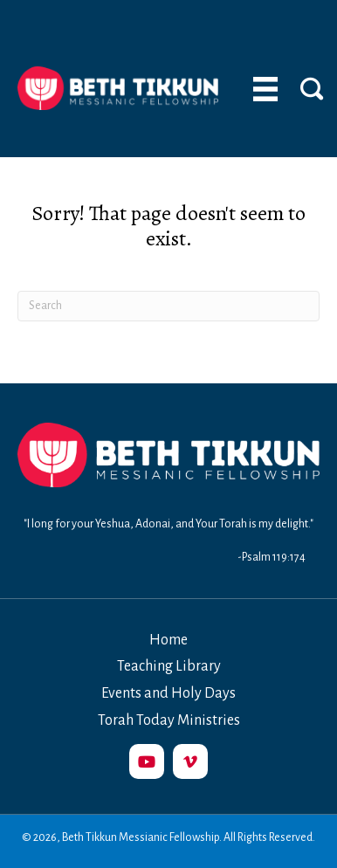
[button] (147, 761)
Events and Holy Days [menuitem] (168, 693)
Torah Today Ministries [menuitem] (169, 720)
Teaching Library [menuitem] (169, 666)
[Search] (168, 306)
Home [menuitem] (168, 640)
